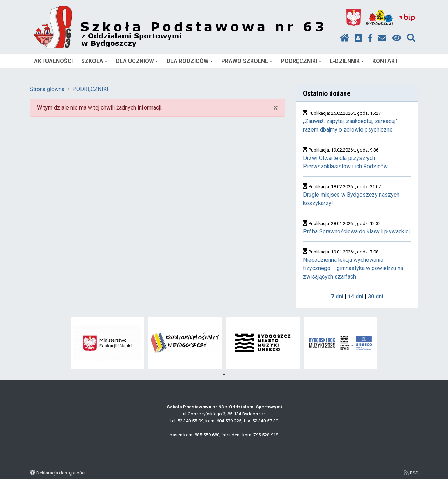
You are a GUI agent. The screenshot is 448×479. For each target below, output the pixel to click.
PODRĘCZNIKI (301, 61)
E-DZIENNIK (347, 61)
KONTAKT (386, 61)
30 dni (376, 297)
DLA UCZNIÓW (137, 61)
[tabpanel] (108, 343)
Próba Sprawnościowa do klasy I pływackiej (356, 231)
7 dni (337, 297)
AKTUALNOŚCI (53, 61)
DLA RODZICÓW (190, 61)
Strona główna (47, 89)
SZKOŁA (94, 61)
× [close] (276, 108)
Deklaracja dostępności (61, 473)
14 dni (356, 297)
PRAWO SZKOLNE (247, 61)
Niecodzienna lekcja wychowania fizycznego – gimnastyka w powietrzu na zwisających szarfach (353, 268)
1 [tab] (224, 374)
